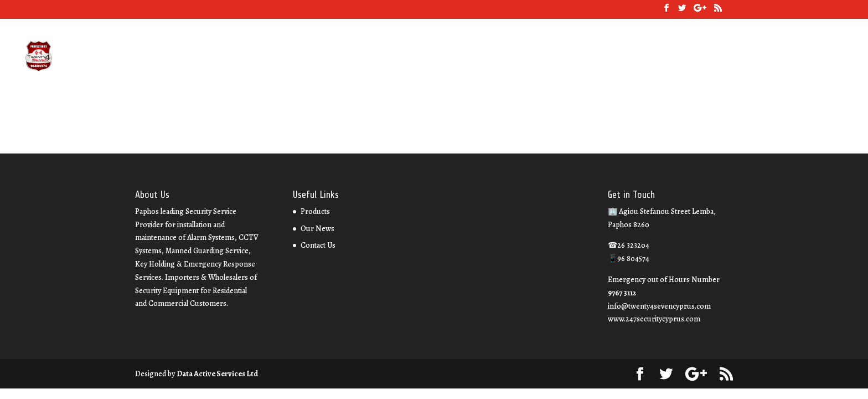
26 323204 (541, 57)
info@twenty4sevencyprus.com (659, 306)
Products (315, 211)
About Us (586, 58)
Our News (672, 58)
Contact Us (720, 58)
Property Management (791, 58)
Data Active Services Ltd (217, 374)
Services (628, 58)
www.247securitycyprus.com (654, 319)
